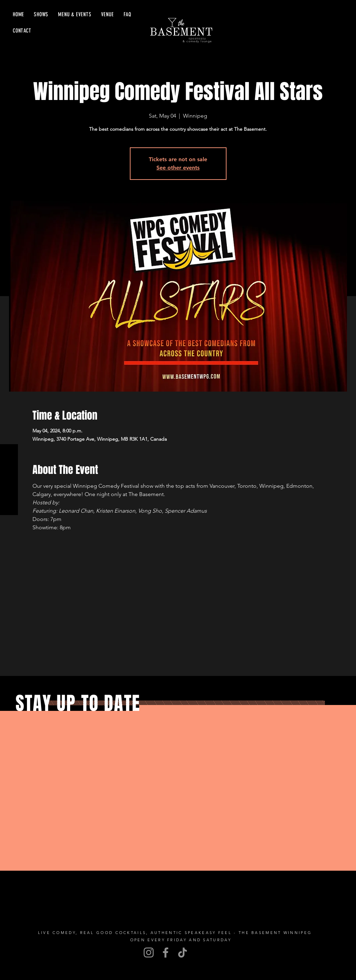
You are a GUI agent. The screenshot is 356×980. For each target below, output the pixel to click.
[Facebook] (166, 952)
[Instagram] (149, 952)
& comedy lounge (197, 41)
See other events (178, 168)
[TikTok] (182, 952)
